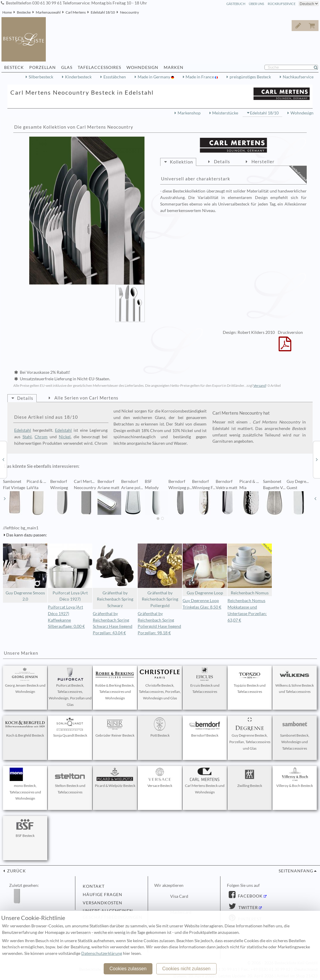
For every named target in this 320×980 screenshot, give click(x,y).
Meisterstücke (225, 113)
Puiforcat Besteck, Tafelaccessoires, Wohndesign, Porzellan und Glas (70, 687)
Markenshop (189, 113)
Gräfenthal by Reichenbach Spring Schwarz (115, 576)
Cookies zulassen (128, 969)
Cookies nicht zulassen (186, 969)
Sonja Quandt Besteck (70, 727)
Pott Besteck (160, 727)
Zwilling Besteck (250, 778)
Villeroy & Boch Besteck (295, 778)
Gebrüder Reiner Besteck (115, 727)
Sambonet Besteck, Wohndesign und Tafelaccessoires (295, 734)
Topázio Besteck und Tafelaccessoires (250, 681)
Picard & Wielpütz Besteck (115, 778)
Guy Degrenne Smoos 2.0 (25, 573)
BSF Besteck (25, 828)
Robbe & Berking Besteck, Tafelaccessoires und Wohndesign (115, 684)
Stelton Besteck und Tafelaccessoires (70, 781)
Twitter (248, 908)
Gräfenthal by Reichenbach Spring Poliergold (160, 576)
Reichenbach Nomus (250, 569)
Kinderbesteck (78, 77)
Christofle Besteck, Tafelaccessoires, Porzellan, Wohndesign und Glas (160, 684)
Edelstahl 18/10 (103, 12)
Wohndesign (302, 113)
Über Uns (256, 4)
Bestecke (24, 12)
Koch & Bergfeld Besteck (25, 727)
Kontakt (94, 886)
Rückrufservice (282, 4)
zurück (16, 871)
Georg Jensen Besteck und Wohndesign (25, 681)
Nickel (65, 437)
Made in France (200, 77)
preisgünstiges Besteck (250, 77)
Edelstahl (23, 430)
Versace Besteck (160, 778)
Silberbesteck (41, 77)
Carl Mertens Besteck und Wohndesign (205, 781)
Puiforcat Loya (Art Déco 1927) (70, 573)
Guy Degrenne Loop (205, 569)
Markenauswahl (48, 12)
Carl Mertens (76, 12)
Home (7, 12)
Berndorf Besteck (205, 727)
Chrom (41, 437)
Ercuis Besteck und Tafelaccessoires (205, 681)
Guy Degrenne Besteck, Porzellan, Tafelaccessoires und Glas (250, 734)
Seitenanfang (296, 871)
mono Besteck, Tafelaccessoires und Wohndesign (25, 784)
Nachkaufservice (298, 77)
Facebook (250, 896)
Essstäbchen (115, 77)
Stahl (27, 437)
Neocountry (129, 12)
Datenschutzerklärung (102, 953)
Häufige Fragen (103, 895)
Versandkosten (103, 903)
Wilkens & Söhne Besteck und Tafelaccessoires (295, 681)
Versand (260, 385)
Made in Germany (154, 77)
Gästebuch (236, 4)
